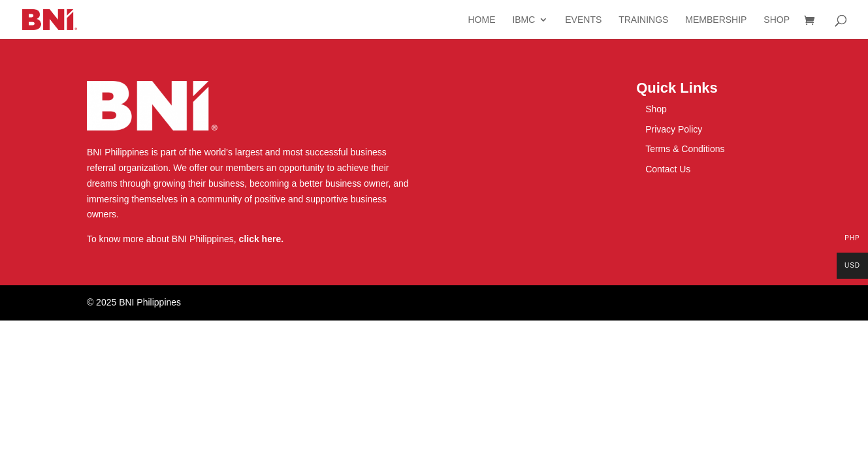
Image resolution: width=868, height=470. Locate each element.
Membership (716, 20)
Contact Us (668, 169)
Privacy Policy (674, 129)
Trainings (643, 20)
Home (481, 20)
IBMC (523, 20)
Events (583, 20)
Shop (777, 20)
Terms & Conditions (685, 149)
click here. (262, 239)
